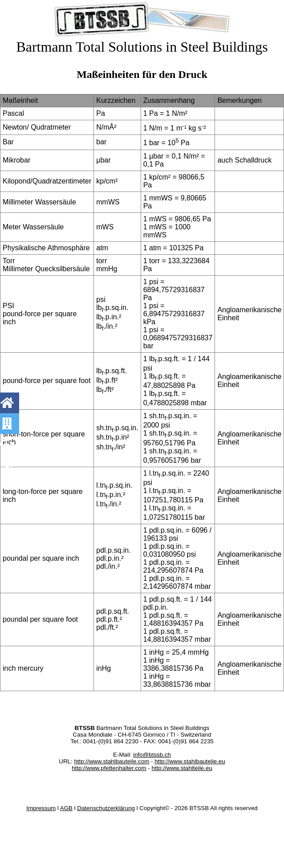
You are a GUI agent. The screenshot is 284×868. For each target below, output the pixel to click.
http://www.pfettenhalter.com (109, 768)
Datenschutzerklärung (106, 808)
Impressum (41, 808)
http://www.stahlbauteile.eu (190, 761)
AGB (66, 808)
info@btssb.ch (152, 755)
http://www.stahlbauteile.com (112, 761)
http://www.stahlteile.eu (182, 768)
